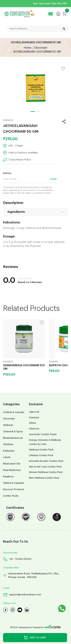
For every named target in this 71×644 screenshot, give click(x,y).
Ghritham (8, 444)
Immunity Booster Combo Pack (46, 461)
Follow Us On (10, 603)
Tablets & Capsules (14, 483)
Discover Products (13, 489)
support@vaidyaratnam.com (22, 595)
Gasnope (34, 418)
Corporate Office (11, 568)
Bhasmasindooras (13, 438)
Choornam (9, 419)
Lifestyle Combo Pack (41, 455)
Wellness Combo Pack (41, 450)
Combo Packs (11, 496)
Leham (7, 457)
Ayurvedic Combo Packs (43, 434)
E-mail (6, 588)
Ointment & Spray (13, 432)
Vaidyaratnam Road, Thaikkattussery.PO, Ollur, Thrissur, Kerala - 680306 (31, 575)
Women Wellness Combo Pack (46, 472)
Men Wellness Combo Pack (44, 478)
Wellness (8, 425)
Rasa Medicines (12, 470)
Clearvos (34, 429)
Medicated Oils (12, 464)
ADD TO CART (35, 638)
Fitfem (32, 423)
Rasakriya (8, 477)
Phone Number (10, 553)
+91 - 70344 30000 (17, 559)
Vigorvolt (34, 412)
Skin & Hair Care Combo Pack (45, 467)
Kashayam (9, 451)
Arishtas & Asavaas (14, 412)
